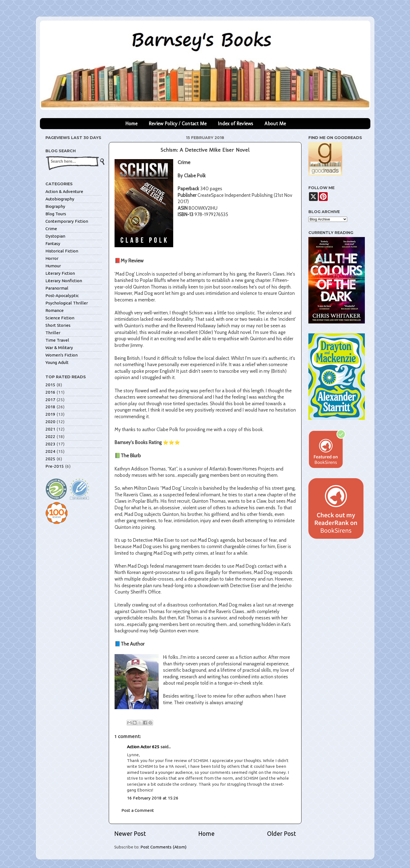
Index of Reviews (235, 124)
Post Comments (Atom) (163, 847)
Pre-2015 (55, 466)
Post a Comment (138, 810)
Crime (51, 229)
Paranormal (57, 288)
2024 (50, 451)
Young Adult (57, 362)
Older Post (282, 834)
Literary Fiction (60, 273)
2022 (50, 436)
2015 (50, 385)
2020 (50, 422)
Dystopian (55, 236)
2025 (50, 459)
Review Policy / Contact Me (178, 124)
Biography (55, 206)
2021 (50, 429)
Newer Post (130, 834)
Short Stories (58, 325)
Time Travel (57, 340)
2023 (50, 444)
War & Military (59, 348)
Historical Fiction (62, 251)
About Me (275, 124)
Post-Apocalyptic (62, 296)
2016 (50, 392)
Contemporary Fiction (67, 221)
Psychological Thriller (67, 303)
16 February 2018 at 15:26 (153, 798)
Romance (55, 310)
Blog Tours (56, 214)
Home (131, 124)
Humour (53, 266)
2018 (50, 407)
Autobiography (60, 199)
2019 (50, 414)
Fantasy (53, 243)
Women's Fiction (62, 355)
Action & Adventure (64, 191)
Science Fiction (60, 318)
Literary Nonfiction (64, 281)
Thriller (53, 333)
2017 (50, 400)
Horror (52, 258)
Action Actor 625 (143, 747)
